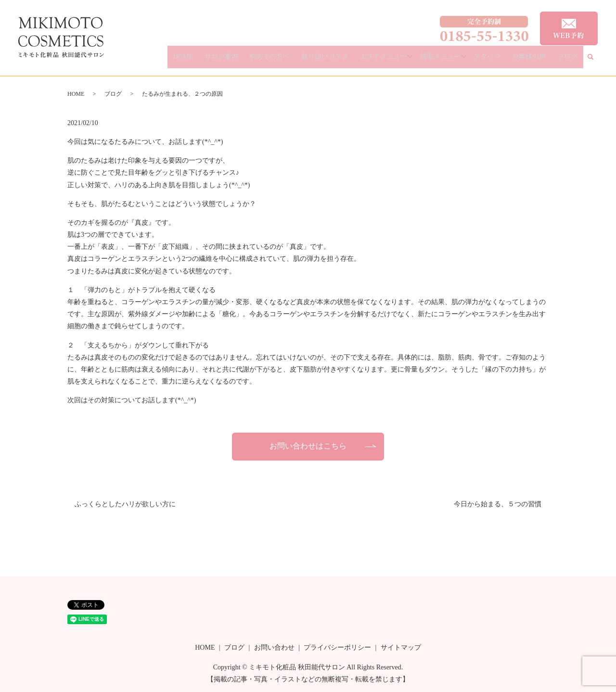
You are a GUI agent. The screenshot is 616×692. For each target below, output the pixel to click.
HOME (233, 60)
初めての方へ (305, 60)
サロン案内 (264, 60)
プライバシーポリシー (337, 647)
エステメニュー (404, 60)
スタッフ (506, 60)
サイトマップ (401, 647)
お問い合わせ (274, 647)
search (596, 61)
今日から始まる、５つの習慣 (498, 504)
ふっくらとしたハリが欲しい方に (125, 504)
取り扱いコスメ (353, 60)
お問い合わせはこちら (308, 446)
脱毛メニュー (460, 60)
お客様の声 (540, 60)
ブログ (571, 60)
